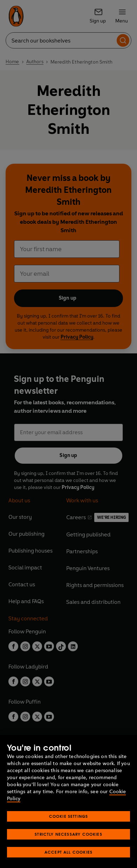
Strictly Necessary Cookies (68, 846)
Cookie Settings (69, 828)
